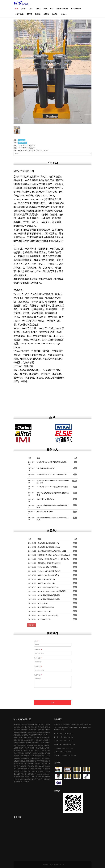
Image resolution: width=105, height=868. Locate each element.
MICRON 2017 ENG (44, 619)
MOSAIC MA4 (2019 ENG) (47, 583)
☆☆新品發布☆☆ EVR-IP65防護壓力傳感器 (52, 462)
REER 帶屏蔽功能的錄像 (46, 607)
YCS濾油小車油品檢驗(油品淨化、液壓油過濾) (53, 559)
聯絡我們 (55, 14)
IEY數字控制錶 (19, 14)
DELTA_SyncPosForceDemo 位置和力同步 (52, 591)
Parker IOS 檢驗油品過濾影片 (48, 567)
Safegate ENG (43, 603)
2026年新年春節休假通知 (45, 468)
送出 (52, 703)
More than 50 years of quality (48, 615)
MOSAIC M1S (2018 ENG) (46, 579)
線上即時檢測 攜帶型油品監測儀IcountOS (52, 551)
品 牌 (31, 9)
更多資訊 (31, 625)
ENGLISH (63, 14)
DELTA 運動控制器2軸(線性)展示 (49, 599)
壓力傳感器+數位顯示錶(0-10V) (48, 543)
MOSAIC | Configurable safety (48, 575)
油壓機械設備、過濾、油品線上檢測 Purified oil (54, 555)
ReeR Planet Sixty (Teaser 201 (48, 587)
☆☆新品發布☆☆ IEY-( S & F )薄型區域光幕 (52, 474)
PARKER (38, 9)
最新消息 (38, 14)
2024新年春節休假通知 (45, 511)
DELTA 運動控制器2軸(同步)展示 (49, 595)
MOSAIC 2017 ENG (44, 611)
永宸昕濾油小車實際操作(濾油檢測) (50, 563)
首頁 (16, 9)
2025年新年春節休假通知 (45, 499)
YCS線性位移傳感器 (62, 9)
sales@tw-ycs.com (69, 744)
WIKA (45, 9)
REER (52, 9)
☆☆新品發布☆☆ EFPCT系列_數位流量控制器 (52, 487)
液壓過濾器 (23, 143)
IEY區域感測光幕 (76, 9)
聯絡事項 (38, 675)
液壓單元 (29, 14)
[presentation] (50, 696)
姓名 (36, 641)
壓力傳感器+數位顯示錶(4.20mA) (49, 547)
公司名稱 (38, 658)
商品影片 (46, 14)
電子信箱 (38, 649)
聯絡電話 (38, 666)
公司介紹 (24, 9)
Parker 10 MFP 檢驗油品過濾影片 (49, 571)
